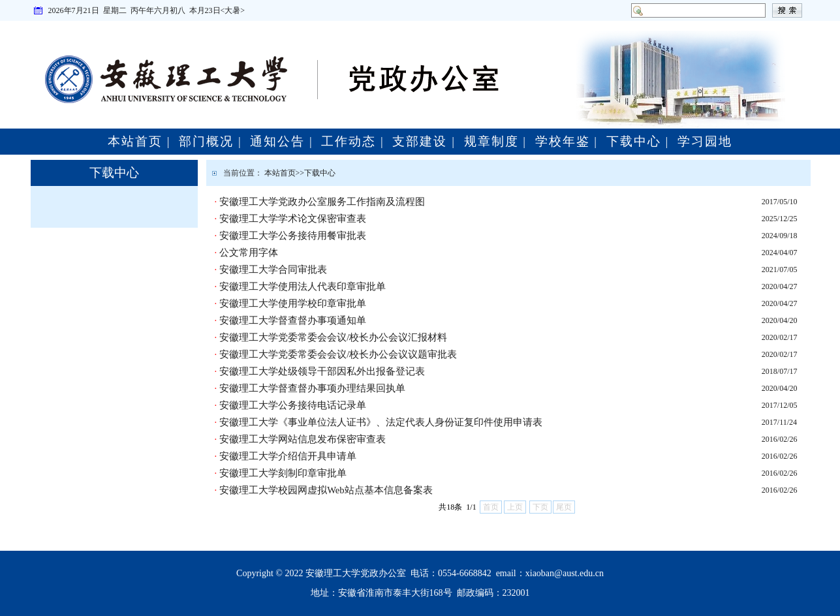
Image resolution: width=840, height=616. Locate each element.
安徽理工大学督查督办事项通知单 (293, 320)
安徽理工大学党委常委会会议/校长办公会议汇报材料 (333, 337)
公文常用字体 (249, 253)
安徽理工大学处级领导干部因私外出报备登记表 (322, 371)
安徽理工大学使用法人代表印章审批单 (303, 286)
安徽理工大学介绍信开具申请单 (288, 456)
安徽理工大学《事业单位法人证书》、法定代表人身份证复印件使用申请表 (381, 422)
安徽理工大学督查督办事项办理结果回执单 (312, 388)
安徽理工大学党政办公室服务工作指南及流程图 (322, 202)
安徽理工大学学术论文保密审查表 (293, 219)
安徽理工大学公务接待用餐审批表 (293, 236)
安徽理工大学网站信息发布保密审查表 (303, 439)
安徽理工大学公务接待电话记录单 (293, 405)
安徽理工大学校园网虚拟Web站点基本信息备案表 (326, 490)
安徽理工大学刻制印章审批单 (283, 473)
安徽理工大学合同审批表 (273, 269)
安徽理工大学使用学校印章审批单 (293, 303)
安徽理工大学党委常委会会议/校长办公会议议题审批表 (338, 354)
